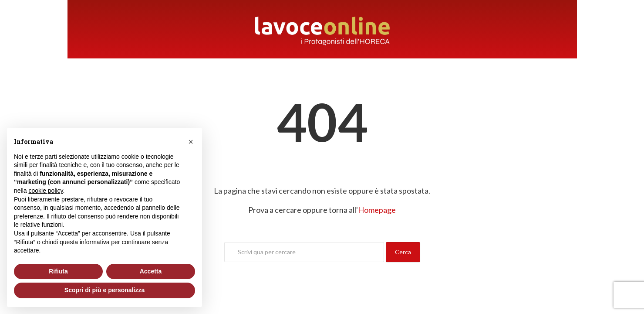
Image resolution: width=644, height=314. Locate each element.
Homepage (377, 210)
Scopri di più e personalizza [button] (105, 290)
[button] (191, 142)
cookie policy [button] (46, 191)
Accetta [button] (151, 271)
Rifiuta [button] (58, 271)
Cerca (403, 252)
